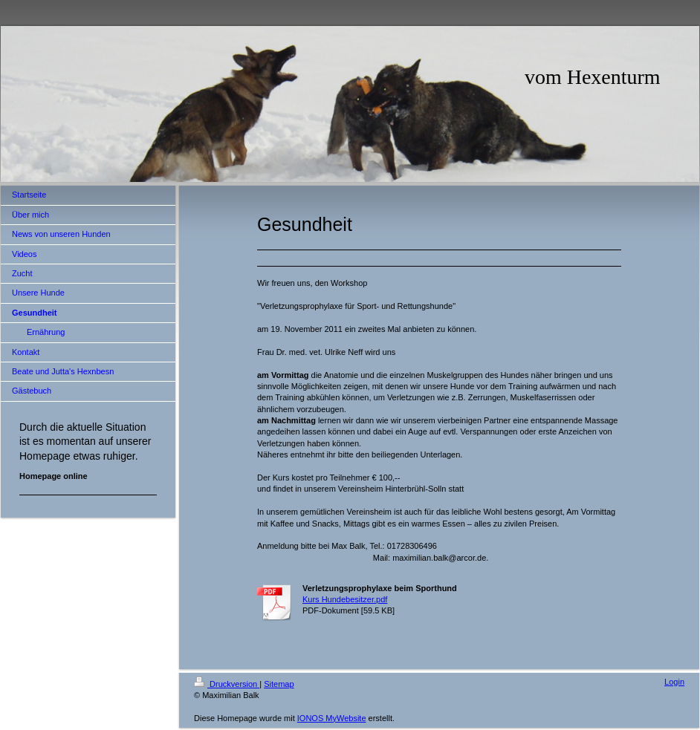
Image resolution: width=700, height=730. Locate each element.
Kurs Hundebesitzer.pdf (345, 599)
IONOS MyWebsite (332, 718)
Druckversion (227, 684)
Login (674, 682)
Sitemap (279, 684)
